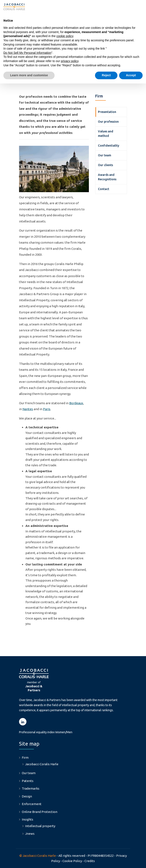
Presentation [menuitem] (107, 112)
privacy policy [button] (70, 61)
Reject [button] (106, 75)
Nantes (28, 409)
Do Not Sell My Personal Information (27, 53)
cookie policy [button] (65, 36)
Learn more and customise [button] (29, 75)
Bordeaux (76, 403)
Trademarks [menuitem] (31, 788)
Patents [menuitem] (28, 781)
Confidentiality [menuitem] (109, 146)
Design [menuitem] (27, 796)
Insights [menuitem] (28, 819)
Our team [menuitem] (105, 155)
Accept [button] (131, 75)
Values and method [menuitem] (106, 134)
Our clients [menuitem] (105, 165)
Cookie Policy (72, 861)
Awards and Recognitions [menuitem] (107, 177)
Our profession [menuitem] (108, 122)
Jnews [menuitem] (30, 834)
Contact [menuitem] (104, 189)
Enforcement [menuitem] (32, 804)
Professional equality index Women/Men (46, 732)
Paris (47, 409)
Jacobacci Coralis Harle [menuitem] (42, 764)
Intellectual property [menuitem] (40, 826)
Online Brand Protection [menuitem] (40, 812)
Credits (90, 861)
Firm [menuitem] (25, 758)
